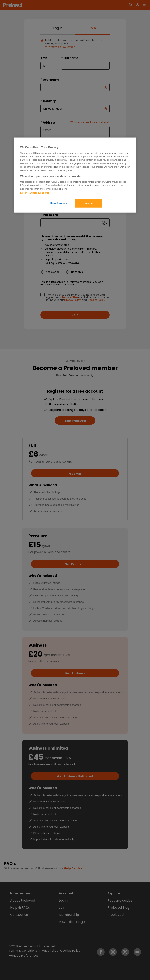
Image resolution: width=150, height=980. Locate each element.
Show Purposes (59, 203)
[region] (75, 175)
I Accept (89, 203)
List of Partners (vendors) (34, 193)
